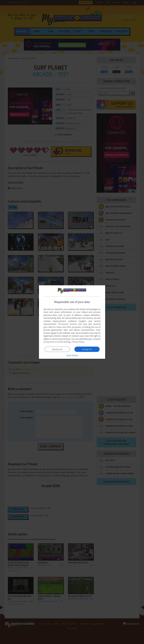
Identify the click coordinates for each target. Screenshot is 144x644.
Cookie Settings (64, 342)
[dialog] (72, 322)
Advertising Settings (61, 339)
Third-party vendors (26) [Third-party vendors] (70, 324)
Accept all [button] (87, 349)
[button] (72, 355)
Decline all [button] (57, 349)
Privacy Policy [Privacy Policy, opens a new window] (78, 342)
